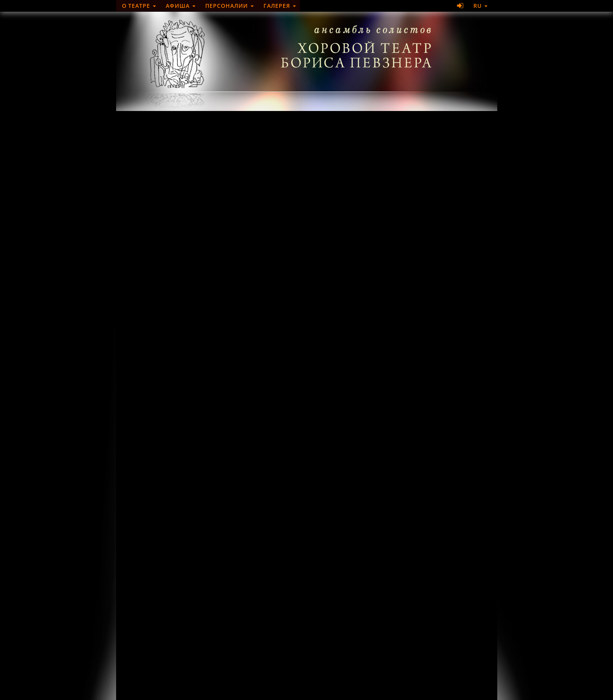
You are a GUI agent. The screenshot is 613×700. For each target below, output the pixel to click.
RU (480, 6)
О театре (139, 6)
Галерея (280, 6)
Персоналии (229, 6)
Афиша (181, 6)
